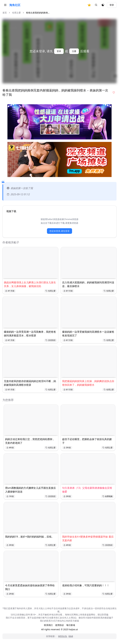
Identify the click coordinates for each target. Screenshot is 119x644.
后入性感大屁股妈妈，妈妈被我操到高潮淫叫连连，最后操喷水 (88, 284)
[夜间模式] (103, 5)
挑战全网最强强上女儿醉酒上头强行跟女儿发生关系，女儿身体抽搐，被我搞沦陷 (30, 284)
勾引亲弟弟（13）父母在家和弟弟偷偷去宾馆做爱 (87, 490)
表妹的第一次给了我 (20, 188)
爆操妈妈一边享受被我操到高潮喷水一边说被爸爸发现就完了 (88, 334)
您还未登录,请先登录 (59, 231)
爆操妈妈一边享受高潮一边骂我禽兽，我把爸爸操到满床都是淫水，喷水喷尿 (30, 334)
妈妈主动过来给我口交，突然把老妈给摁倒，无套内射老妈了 (30, 441)
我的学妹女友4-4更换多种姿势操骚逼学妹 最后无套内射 (88, 538)
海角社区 (15, 5)
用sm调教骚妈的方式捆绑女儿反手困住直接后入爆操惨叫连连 (30, 490)
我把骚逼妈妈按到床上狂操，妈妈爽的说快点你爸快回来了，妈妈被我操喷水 (88, 383)
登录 (112, 5)
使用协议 (59, 625)
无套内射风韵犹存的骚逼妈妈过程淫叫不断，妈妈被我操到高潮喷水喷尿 (30, 383)
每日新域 (71, 625)
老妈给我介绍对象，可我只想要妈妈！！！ (86, 585)
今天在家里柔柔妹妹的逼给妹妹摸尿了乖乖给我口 (30, 587)
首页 (5, 13)
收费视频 (108, 496)
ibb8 (71, 636)
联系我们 (48, 625)
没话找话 (51, 340)
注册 (74, 51)
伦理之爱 (16, 13)
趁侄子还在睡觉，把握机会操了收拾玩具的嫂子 (87, 441)
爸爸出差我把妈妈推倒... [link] (38, 13)
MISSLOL (63, 636)
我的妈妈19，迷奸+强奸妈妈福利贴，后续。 (30, 537)
